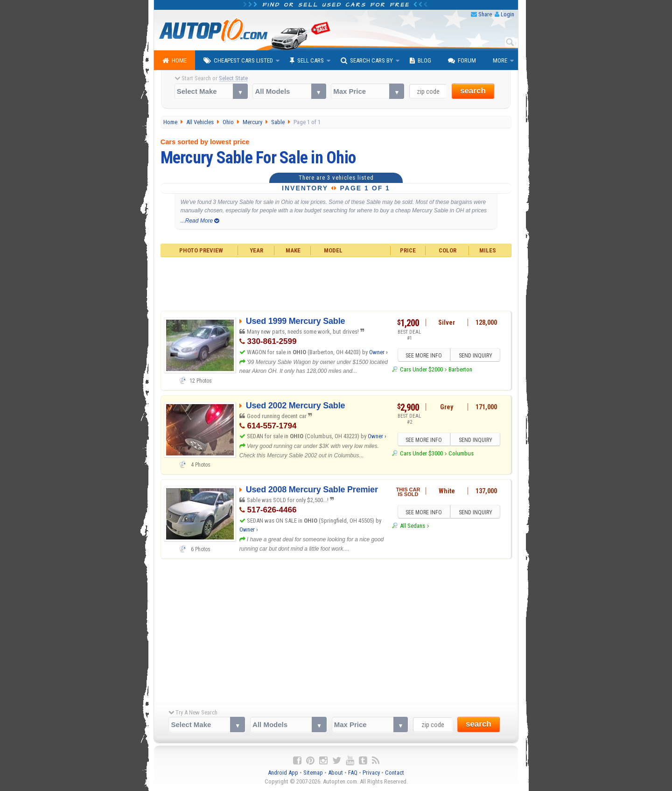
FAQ (353, 773)
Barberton (460, 369)
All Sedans (413, 526)
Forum (462, 61)
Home (175, 61)
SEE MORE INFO (423, 356)
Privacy (371, 773)
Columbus (461, 454)
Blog (420, 61)
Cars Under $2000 (421, 369)
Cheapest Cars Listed (238, 61)
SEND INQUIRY (476, 356)
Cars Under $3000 (421, 454)
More (500, 60)
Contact (395, 773)
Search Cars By (367, 61)
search (473, 91)
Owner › (378, 352)
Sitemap (313, 773)
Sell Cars (307, 61)
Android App (283, 773)
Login (507, 14)
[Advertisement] (336, 283)
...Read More (200, 221)
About (336, 773)
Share (485, 14)
